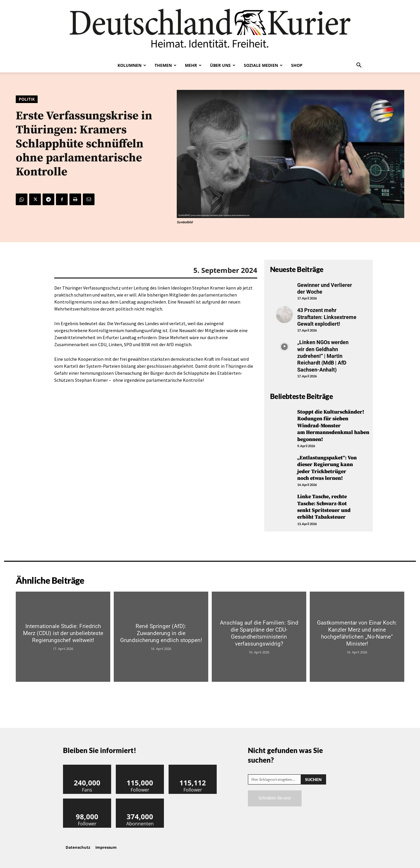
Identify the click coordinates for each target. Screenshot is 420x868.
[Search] (313, 779)
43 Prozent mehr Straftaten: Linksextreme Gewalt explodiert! (327, 317)
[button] (359, 66)
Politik (27, 99)
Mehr (193, 65)
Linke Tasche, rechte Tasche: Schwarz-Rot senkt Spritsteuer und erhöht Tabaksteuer (324, 507)
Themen (166, 65)
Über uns (223, 65)
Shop (297, 65)
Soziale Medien (263, 65)
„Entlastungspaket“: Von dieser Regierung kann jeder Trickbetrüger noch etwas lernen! (327, 468)
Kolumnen (132, 65)
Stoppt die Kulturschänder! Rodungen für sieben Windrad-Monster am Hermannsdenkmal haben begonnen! (333, 426)
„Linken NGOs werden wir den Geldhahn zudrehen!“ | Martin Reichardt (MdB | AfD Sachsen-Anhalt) (323, 356)
